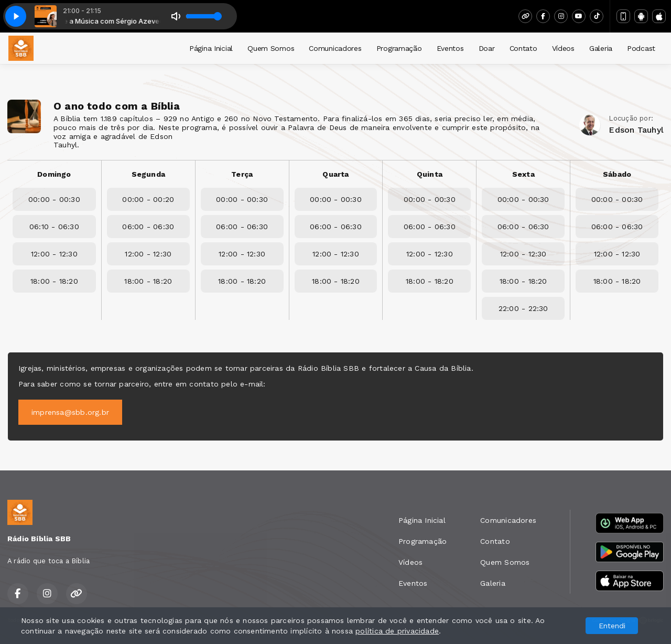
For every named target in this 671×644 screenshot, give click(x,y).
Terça (242, 174)
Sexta (523, 174)
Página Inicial (211, 48)
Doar (487, 48)
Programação (399, 48)
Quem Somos (271, 48)
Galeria (601, 48)
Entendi (612, 626)
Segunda (148, 174)
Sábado (617, 174)
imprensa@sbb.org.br (70, 412)
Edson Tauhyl (636, 130)
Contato (523, 48)
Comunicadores (335, 48)
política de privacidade (397, 631)
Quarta (335, 174)
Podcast (641, 48)
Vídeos (563, 48)
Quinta (430, 174)
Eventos (450, 48)
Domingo (54, 174)
